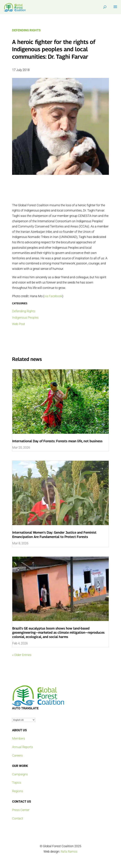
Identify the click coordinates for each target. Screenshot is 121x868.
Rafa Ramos (69, 851)
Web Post (19, 324)
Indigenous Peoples (25, 318)
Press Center (21, 810)
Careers (17, 755)
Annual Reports (22, 747)
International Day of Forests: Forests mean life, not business (57, 441)
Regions (18, 791)
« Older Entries (22, 655)
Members (19, 738)
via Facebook (53, 296)
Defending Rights (26, 30)
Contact (18, 818)
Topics (17, 783)
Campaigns (20, 774)
